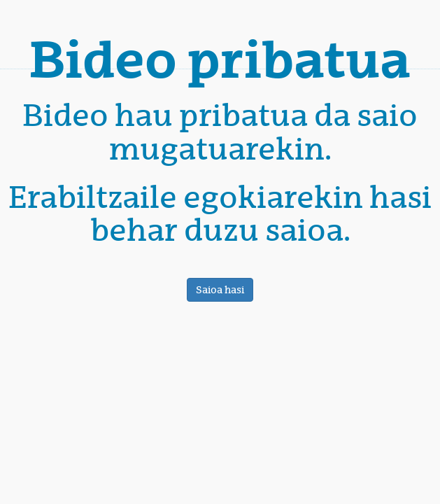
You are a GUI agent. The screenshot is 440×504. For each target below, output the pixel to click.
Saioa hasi (220, 290)
